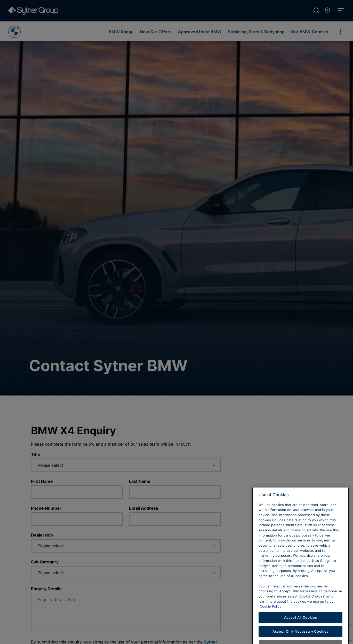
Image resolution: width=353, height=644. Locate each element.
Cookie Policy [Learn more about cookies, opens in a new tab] (271, 617)
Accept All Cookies (301, 628)
